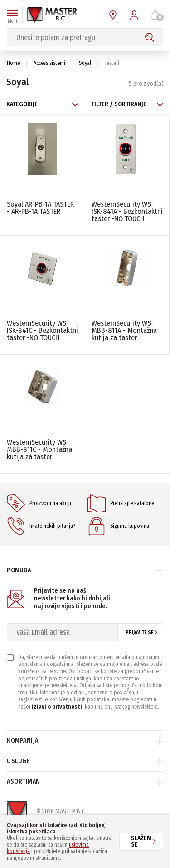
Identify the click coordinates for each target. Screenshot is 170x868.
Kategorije (43, 104)
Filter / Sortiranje (128, 104)
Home (13, 63)
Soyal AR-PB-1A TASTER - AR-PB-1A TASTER (40, 208)
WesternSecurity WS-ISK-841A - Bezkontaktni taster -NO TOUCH (127, 211)
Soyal (85, 63)
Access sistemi (49, 63)
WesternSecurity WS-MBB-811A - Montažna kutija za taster (124, 330)
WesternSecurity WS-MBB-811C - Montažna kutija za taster (39, 449)
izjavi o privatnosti (57, 707)
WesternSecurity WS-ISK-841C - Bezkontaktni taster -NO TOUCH (42, 330)
